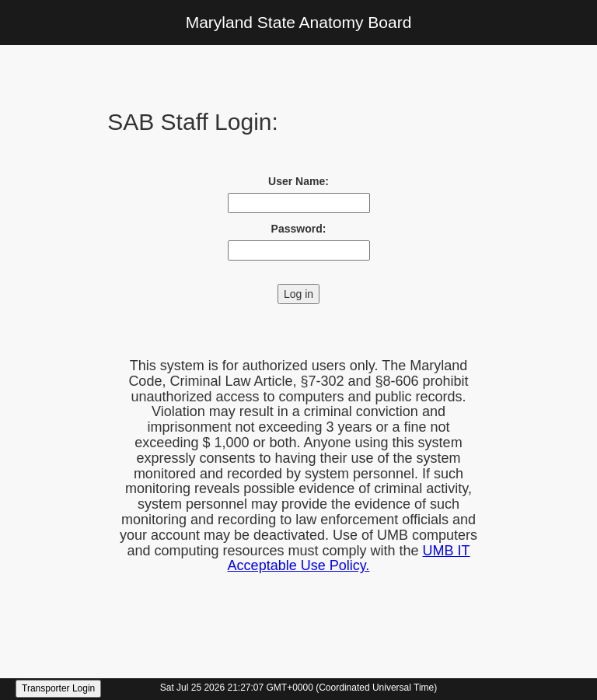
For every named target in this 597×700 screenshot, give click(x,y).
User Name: (298, 181)
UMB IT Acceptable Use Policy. (349, 558)
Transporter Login (58, 688)
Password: (299, 229)
